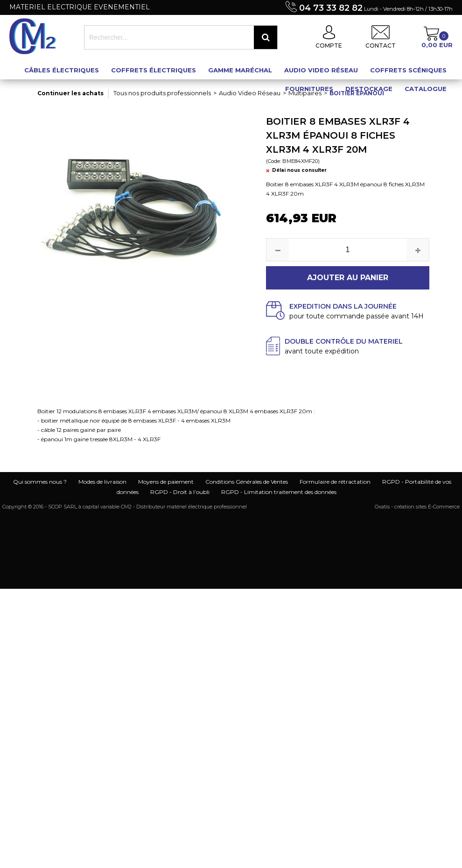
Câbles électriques (62, 70)
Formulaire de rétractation (335, 482)
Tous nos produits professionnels (162, 93)
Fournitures (309, 89)
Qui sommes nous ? (40, 482)
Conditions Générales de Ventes (247, 482)
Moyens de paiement (166, 482)
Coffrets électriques (154, 70)
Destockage (369, 89)
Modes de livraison (102, 482)
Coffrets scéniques (408, 70)
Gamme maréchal (240, 70)
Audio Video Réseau (321, 70)
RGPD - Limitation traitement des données (279, 492)
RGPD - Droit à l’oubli (180, 492)
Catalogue (426, 89)
